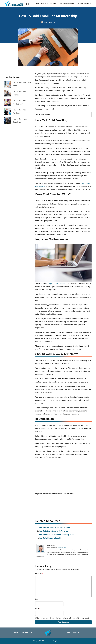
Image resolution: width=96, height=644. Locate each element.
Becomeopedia (62, 548)
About (16, 633)
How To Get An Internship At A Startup (54, 531)
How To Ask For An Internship (50, 538)
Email (38, 609)
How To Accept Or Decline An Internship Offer (56, 535)
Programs (77, 633)
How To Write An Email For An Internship (54, 527)
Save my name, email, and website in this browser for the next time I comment (63, 618)
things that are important (57, 284)
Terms (68, 633)
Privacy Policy (27, 633)
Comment (39, 573)
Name (38, 599)
